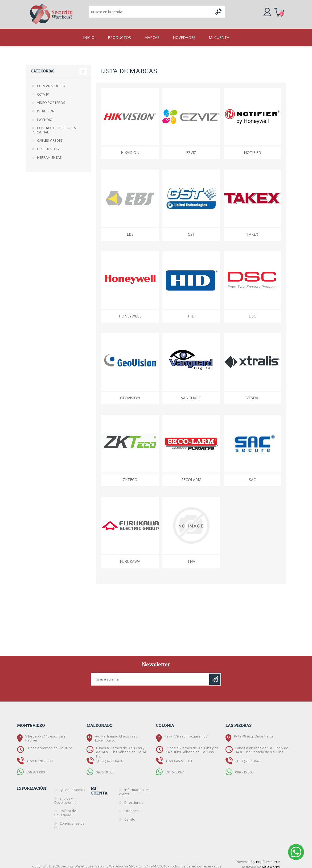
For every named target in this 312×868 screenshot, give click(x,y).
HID (191, 312)
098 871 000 (36, 768)
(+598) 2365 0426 (249, 757)
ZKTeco (130, 475)
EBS (130, 230)
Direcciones (134, 798)
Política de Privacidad (65, 809)
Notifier (252, 148)
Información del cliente (134, 788)
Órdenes (132, 806)
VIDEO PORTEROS (51, 98)
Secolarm (191, 475)
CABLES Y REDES (50, 136)
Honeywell (130, 312)
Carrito (274, 9)
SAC (252, 475)
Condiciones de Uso (69, 821)
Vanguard (191, 394)
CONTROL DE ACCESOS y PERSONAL (54, 126)
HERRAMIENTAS (49, 153)
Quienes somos (72, 785)
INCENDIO (45, 115)
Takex (252, 230)
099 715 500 (244, 768)
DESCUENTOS (48, 145)
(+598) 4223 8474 (110, 757)
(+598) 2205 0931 (40, 757)
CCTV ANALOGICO (51, 81)
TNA (191, 557)
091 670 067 (175, 768)
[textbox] (151, 9)
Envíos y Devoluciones (65, 796)
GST (191, 230)
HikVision (130, 148)
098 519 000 (105, 768)
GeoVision (130, 394)
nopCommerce (268, 857)
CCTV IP (43, 90)
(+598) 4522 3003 (179, 757)
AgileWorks (271, 863)
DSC (252, 312)
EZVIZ (191, 148)
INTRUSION (46, 107)
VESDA (252, 394)
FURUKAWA (130, 557)
